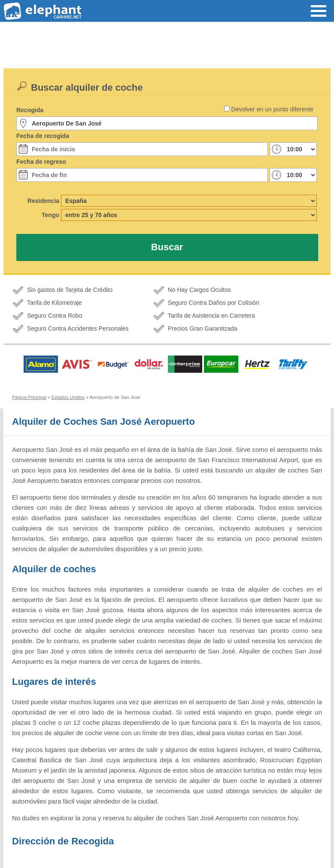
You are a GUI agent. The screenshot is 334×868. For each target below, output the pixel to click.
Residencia (43, 201)
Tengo (50, 215)
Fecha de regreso (41, 162)
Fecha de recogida (43, 136)
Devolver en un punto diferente (272, 109)
